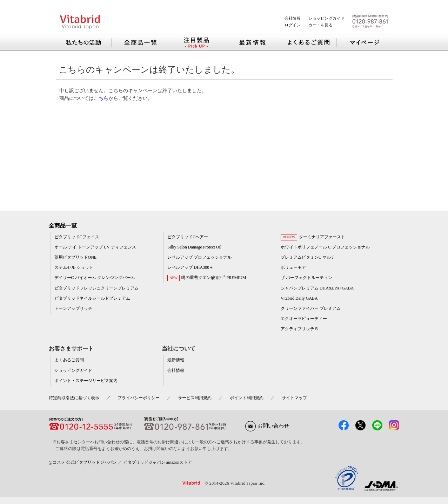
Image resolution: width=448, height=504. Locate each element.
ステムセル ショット (74, 267)
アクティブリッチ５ (300, 329)
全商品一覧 (63, 226)
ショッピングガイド (327, 18)
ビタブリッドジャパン (96, 462)
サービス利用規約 (195, 398)
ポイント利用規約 (247, 398)
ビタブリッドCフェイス (77, 237)
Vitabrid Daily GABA (299, 298)
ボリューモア (293, 267)
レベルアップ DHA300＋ (190, 267)
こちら (101, 98)
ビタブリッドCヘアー (188, 237)
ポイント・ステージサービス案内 (86, 381)
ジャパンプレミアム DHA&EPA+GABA (317, 288)
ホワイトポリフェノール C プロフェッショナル (325, 247)
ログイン (293, 25)
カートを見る (320, 25)
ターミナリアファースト (322, 237)
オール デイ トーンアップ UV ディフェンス (95, 247)
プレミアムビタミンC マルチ (308, 257)
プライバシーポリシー (139, 398)
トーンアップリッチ (73, 308)
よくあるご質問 (69, 360)
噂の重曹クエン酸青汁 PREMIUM (214, 278)
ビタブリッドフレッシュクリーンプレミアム (96, 288)
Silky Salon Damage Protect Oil (194, 247)
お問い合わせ (267, 426)
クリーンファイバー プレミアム (311, 308)
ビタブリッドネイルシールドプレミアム (92, 298)
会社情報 (293, 18)
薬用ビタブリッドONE (76, 257)
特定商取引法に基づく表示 (74, 398)
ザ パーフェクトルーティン (306, 278)
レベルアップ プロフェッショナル (199, 257)
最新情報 (176, 360)
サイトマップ (294, 398)
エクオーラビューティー (304, 319)
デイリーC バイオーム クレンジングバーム (95, 278)
